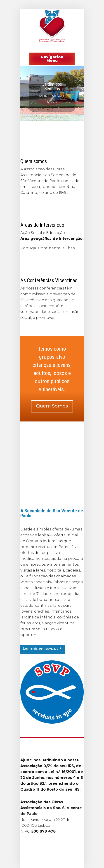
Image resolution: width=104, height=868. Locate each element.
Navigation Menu (52, 59)
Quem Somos (52, 406)
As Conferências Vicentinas (49, 281)
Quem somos (34, 161)
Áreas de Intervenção (42, 225)
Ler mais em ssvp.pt (40, 648)
